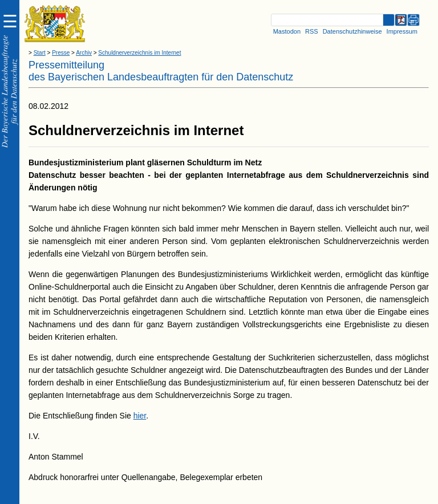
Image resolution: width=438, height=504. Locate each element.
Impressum (402, 31)
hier (140, 416)
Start (40, 53)
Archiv (84, 53)
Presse (61, 53)
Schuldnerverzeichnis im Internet (139, 53)
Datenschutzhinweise (352, 31)
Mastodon (287, 31)
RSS (312, 31)
